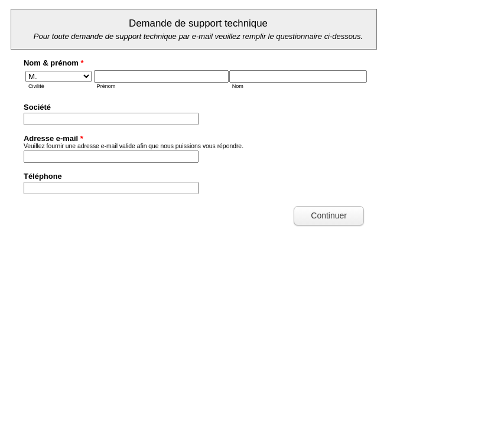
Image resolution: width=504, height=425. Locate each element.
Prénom (106, 86)
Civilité (36, 86)
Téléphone (43, 176)
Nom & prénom (53, 63)
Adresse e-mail (53, 138)
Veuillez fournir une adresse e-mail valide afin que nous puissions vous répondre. (134, 146)
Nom (238, 86)
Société (37, 107)
